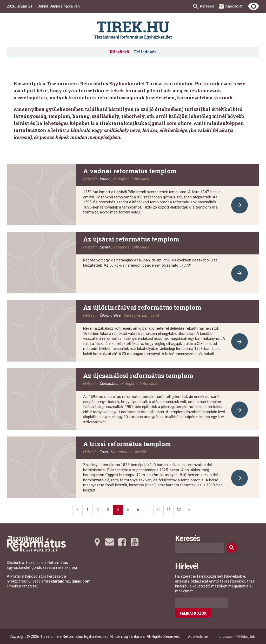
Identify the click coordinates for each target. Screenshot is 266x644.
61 (169, 510)
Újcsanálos (109, 384)
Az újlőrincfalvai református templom (142, 307)
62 (179, 510)
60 (158, 510)
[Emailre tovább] (110, 542)
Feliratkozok (193, 613)
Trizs (104, 452)
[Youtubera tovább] (135, 542)
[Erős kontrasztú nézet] (254, 6)
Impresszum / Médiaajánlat (236, 637)
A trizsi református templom (127, 444)
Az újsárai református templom (131, 239)
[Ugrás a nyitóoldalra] (133, 30)
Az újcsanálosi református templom (138, 376)
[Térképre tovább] (97, 542)
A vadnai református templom (130, 171)
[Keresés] (232, 548)
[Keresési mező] (199, 548)
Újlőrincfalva (110, 315)
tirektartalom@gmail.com (67, 581)
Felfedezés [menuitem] (145, 52)
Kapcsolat (234, 6)
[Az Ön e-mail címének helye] (202, 603)
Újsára (105, 247)
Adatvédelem (198, 637)
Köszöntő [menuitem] (119, 52)
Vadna (105, 179)
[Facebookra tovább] (122, 542)
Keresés (207, 6)
